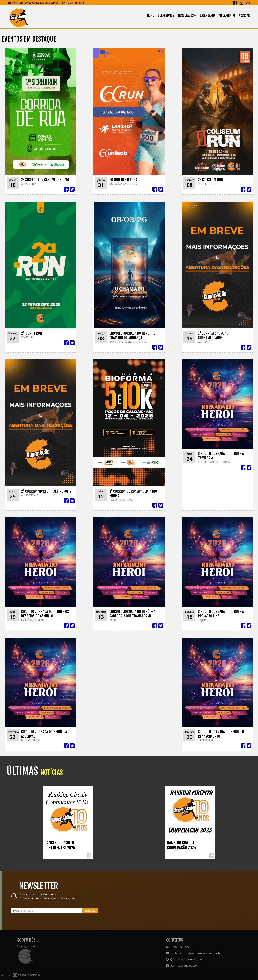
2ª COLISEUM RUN (211, 180)
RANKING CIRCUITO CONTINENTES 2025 (60, 845)
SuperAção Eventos (28, 946)
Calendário (207, 15)
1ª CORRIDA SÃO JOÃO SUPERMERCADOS (213, 335)
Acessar (244, 15)
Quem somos (166, 15)
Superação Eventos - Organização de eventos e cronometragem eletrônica (19, 17)
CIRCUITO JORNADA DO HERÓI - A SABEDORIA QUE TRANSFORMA (132, 614)
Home (150, 15)
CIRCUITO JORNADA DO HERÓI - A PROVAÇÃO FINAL (221, 614)
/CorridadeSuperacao (184, 966)
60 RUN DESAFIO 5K (123, 180)
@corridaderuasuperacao (186, 959)
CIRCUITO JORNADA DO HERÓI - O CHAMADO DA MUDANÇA (132, 335)
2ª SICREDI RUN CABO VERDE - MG (45, 180)
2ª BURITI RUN (32, 333)
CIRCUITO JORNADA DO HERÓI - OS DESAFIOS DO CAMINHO (45, 614)
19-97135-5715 (75, 3)
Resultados (186, 15)
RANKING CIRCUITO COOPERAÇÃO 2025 (182, 845)
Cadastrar (90, 911)
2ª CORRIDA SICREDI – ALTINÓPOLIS (46, 491)
